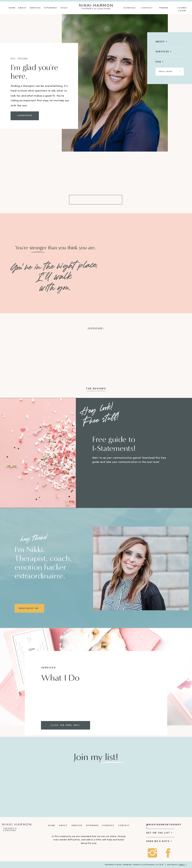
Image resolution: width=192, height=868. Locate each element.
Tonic (181, 865)
